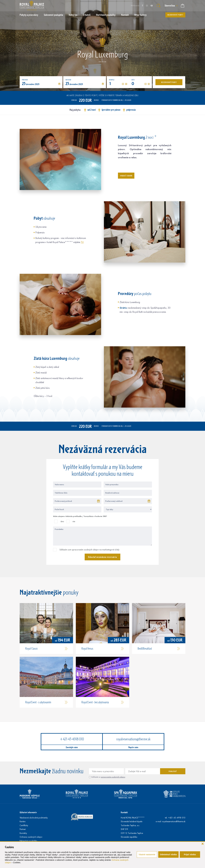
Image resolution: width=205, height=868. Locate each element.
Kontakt (125, 15)
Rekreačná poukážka (28, 841)
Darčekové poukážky (106, 15)
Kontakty (23, 833)
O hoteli (87, 15)
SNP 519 (124, 829)
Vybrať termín (126, 176)
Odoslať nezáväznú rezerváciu (102, 557)
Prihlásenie (135, 6)
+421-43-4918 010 (72, 739)
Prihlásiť (173, 771)
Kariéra (23, 821)
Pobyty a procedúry (29, 15)
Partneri (23, 829)
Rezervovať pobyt (175, 15)
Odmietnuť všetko (168, 855)
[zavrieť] (203, 844)
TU (82, 242)
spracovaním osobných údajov (113, 777)
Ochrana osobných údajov (31, 837)
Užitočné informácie (28, 812)
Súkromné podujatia (53, 15)
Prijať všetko (190, 855)
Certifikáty (24, 825)
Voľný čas (73, 15)
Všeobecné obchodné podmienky (34, 818)
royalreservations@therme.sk (133, 739)
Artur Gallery (140, 15)
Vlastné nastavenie (147, 855)
